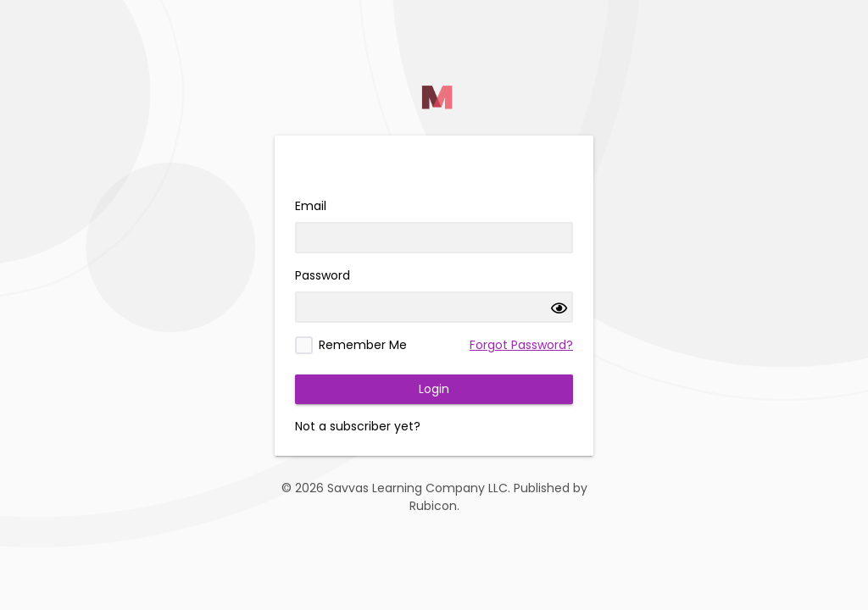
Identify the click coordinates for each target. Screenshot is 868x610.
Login (434, 389)
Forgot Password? (521, 345)
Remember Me (363, 345)
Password (323, 275)
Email (311, 206)
